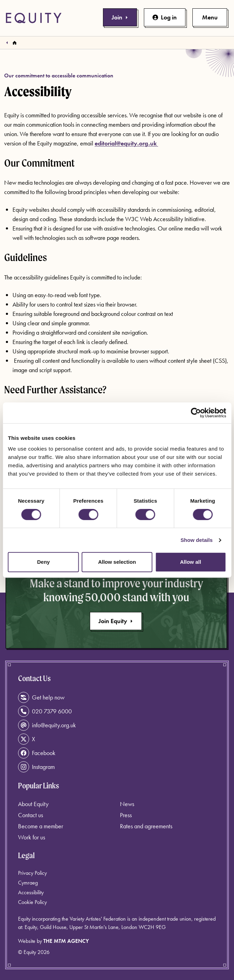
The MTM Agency (66, 941)
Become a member (41, 826)
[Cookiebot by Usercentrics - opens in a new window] (196, 413)
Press (126, 815)
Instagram (36, 767)
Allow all (190, 562)
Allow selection (117, 562)
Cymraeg (28, 883)
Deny (44, 562)
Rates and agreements (146, 826)
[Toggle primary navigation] (210, 17)
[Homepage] (15, 43)
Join (120, 17)
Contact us (31, 815)
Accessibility (31, 892)
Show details (197, 540)
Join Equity (116, 621)
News (127, 804)
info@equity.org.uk (47, 725)
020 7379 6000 (45, 711)
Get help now (41, 697)
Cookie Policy (32, 902)
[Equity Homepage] (34, 18)
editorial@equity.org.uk (126, 143)
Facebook (37, 753)
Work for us (32, 837)
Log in (165, 17)
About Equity (33, 804)
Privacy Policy (32, 873)
